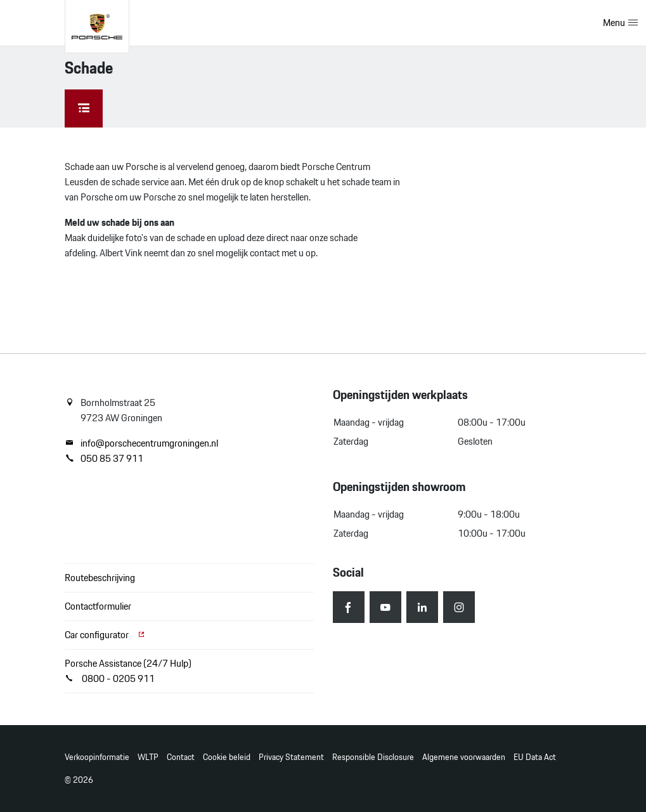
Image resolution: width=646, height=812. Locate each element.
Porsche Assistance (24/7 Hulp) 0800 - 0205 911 (128, 671)
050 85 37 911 (104, 459)
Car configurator (105, 635)
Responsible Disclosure (373, 757)
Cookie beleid (227, 757)
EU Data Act (535, 757)
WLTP (148, 757)
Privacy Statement (291, 757)
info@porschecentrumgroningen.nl (141, 443)
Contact (181, 757)
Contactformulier (98, 606)
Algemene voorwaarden (464, 757)
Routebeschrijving (100, 578)
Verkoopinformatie (97, 757)
